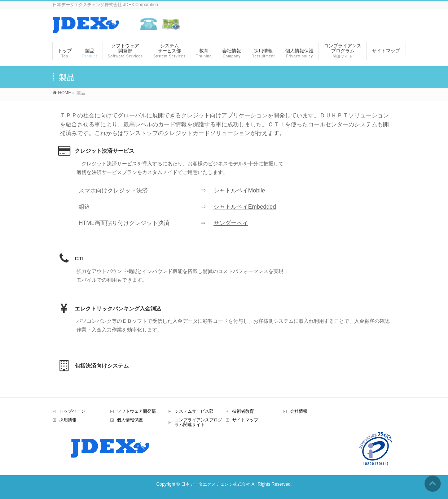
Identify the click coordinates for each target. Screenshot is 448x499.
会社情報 (299, 411)
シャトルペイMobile (239, 190)
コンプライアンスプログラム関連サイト (198, 422)
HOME (65, 93)
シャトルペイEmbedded (245, 207)
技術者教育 (243, 411)
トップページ (72, 411)
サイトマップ (245, 420)
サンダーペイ (231, 223)
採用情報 (68, 420)
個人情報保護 (130, 420)
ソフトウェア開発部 (136, 411)
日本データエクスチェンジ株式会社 (216, 484)
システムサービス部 (194, 411)
